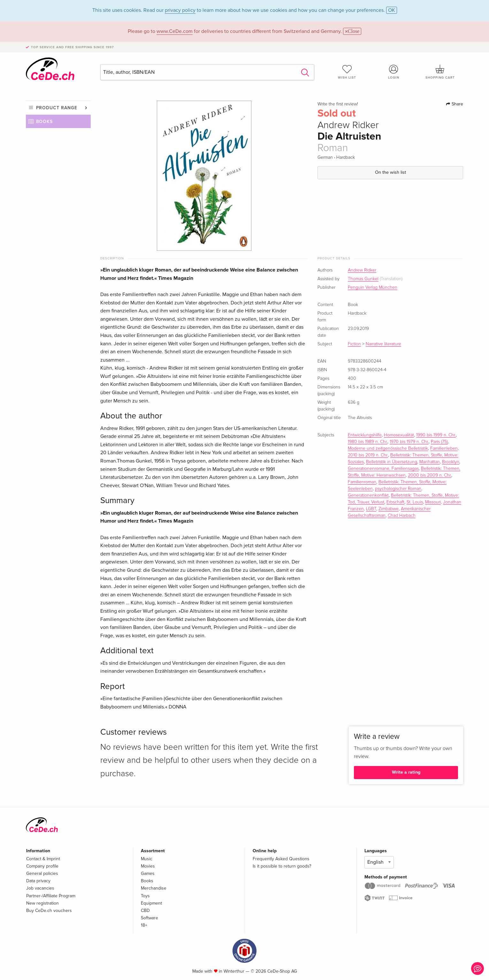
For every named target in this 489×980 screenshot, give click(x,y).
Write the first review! (338, 104)
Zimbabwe (389, 509)
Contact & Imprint (43, 859)
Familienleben (444, 448)
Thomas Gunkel (363, 279)
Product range (57, 108)
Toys (145, 896)
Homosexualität (399, 435)
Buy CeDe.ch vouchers (49, 911)
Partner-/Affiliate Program (51, 896)
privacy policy (180, 10)
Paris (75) (439, 442)
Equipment (151, 903)
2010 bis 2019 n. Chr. (368, 455)
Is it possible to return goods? (282, 866)
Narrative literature (383, 344)
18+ (144, 925)
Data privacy (38, 881)
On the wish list (390, 172)
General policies (42, 873)
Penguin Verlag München (373, 287)
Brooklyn (451, 462)
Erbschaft (395, 502)
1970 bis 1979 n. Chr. (409, 442)
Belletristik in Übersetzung (392, 462)
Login (393, 72)
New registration (42, 903)
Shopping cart (440, 72)
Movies (148, 866)
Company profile (42, 866)
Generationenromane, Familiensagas (383, 469)
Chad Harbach (402, 516)
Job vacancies (40, 888)
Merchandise (154, 888)
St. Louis (415, 502)
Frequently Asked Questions (281, 859)
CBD (145, 911)
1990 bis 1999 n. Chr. (436, 435)
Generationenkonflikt (368, 495)
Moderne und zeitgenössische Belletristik (388, 448)
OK (392, 10)
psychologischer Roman (398, 489)
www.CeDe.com (175, 31)
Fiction (354, 344)
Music (147, 859)
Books (45, 122)
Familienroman (362, 482)
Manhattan (430, 462)
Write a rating (406, 772)
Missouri (433, 502)
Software (149, 918)
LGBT (371, 509)
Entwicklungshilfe (365, 435)
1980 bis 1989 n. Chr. (368, 442)
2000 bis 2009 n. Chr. (430, 475)
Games (148, 873)
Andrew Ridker (362, 270)
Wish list (347, 72)
